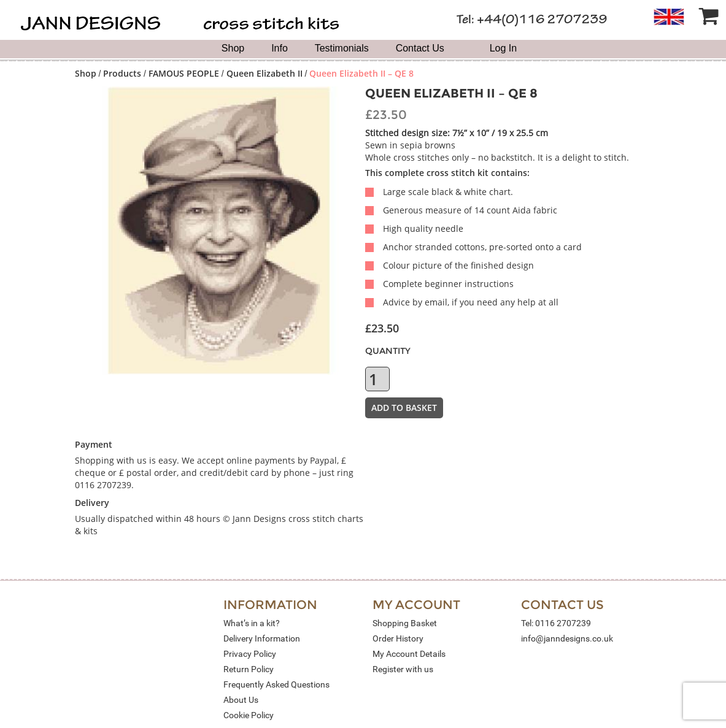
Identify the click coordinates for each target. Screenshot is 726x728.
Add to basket (404, 408)
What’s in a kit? (252, 623)
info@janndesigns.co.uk (567, 638)
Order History (398, 638)
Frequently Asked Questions (276, 684)
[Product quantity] (377, 379)
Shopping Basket (405, 623)
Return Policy (249, 669)
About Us (241, 700)
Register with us (403, 669)
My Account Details (409, 654)
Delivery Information (262, 638)
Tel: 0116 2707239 (556, 623)
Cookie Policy (249, 715)
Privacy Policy (250, 654)
